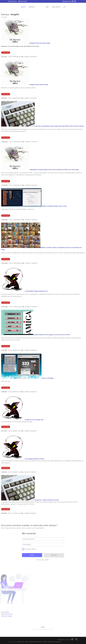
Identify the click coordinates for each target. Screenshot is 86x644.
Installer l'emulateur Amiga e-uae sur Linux (54, 206)
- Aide (26, 642)
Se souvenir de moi (29, 549)
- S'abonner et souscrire (54, 642)
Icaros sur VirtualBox (48, 378)
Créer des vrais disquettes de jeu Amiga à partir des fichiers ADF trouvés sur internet (59, 126)
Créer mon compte (6, 616)
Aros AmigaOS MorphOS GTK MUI (35, 459)
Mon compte (56, 7)
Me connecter (5, 612)
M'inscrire (54, 555)
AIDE (47, 7)
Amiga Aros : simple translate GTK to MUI (47, 500)
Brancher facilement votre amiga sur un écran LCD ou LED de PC (52, 335)
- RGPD (45, 642)
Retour (43, 627)
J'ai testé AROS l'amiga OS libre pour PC (36, 291)
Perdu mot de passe (7, 614)
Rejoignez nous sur (67, 1)
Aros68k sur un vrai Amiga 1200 (34, 420)
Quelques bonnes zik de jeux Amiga (40, 43)
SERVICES (31, 7)
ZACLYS (23, 7)
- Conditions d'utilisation (35, 642)
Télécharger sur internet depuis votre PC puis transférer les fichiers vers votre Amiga (54, 170)
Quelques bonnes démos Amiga (39, 85)
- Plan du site (20, 642)
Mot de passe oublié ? (43, 560)
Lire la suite (6, 53)
